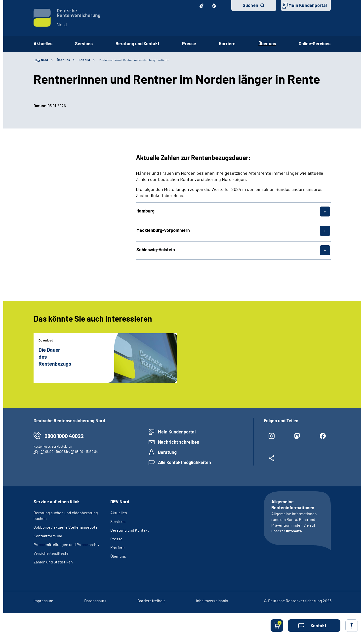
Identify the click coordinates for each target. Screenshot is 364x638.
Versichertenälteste (51, 553)
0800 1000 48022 (64, 436)
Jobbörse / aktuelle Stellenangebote (66, 527)
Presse (116, 539)
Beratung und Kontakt (130, 530)
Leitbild (84, 60)
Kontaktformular (48, 536)
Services (118, 521)
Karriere (118, 547)
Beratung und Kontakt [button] (138, 43)
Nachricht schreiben (179, 442)
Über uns (63, 60)
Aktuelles (43, 43)
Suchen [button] (250, 5)
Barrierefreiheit (151, 601)
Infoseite (294, 531)
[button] (314, 626)
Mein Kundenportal (308, 5)
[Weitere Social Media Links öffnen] (272, 460)
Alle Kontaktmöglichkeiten (184, 462)
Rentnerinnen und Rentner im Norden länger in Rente (134, 60)
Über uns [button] (267, 43)
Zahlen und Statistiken (53, 562)
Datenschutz (95, 601)
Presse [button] (189, 43)
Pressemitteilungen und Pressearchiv (66, 544)
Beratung (167, 452)
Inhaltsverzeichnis (212, 601)
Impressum (43, 601)
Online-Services (315, 43)
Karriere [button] (227, 43)
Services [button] (84, 43)
